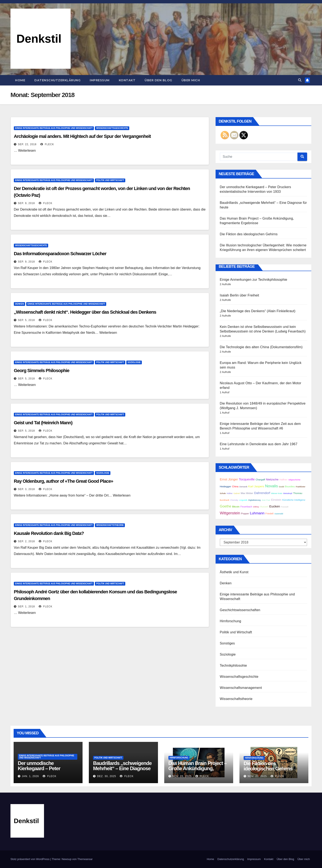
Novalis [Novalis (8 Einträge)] (271, 486)
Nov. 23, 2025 (182, 776)
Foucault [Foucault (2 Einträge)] (285, 507)
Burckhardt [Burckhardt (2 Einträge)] (224, 500)
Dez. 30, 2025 (107, 776)
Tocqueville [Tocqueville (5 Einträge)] (247, 479)
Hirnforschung (230, 621)
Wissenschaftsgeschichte (112, 128)
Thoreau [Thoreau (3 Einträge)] (298, 493)
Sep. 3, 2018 (26, 489)
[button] (300, 80)
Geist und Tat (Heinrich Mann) (43, 423)
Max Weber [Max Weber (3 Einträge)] (247, 493)
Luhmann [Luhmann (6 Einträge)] (257, 513)
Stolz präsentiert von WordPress (30, 859)
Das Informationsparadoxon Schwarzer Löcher (60, 254)
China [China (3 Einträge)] (235, 486)
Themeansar (85, 859)
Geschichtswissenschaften (240, 610)
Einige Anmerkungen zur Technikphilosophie (253, 280)
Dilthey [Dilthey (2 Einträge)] (256, 507)
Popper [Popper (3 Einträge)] (245, 513)
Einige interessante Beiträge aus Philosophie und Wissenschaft (54, 128)
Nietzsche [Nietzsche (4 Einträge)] (272, 479)
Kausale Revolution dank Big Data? (49, 533)
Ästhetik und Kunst (234, 572)
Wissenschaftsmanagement (241, 688)
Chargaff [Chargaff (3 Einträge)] (260, 479)
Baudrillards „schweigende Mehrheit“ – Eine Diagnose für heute (122, 768)
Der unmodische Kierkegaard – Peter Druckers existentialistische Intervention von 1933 (48, 771)
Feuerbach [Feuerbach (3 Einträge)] (246, 506)
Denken (19, 304)
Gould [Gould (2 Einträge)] (281, 487)
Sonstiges (227, 643)
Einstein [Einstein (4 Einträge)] (276, 500)
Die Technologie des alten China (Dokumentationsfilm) (261, 347)
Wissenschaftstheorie (110, 525)
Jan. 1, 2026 (30, 776)
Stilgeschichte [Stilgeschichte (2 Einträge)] (294, 480)
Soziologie (134, 362)
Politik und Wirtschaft (110, 180)
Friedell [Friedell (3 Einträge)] (269, 513)
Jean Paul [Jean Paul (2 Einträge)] (266, 500)
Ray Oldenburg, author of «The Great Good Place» (63, 481)
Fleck (47, 144)
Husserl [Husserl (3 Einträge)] (264, 506)
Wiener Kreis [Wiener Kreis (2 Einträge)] (277, 493)
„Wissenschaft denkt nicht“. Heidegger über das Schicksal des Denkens (85, 312)
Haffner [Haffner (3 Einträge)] (283, 479)
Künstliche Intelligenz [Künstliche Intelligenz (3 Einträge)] (294, 500)
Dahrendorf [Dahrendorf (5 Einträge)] (262, 493)
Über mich (191, 80)
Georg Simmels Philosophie (42, 371)
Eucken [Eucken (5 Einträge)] (275, 506)
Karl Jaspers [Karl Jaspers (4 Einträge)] (256, 486)
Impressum (100, 80)
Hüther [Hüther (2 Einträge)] (230, 493)
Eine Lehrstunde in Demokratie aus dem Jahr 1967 (259, 444)
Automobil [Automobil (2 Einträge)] (279, 514)
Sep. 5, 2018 (26, 320)
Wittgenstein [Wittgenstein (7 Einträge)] (230, 513)
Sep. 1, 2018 (26, 607)
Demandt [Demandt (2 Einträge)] (243, 487)
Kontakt (127, 80)
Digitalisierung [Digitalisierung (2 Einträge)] (254, 500)
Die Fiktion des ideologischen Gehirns (249, 234)
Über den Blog (158, 80)
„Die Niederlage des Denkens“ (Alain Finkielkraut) (258, 311)
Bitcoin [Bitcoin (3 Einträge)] (236, 506)
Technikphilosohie (233, 666)
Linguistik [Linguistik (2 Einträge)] (243, 500)
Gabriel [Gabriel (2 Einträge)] (237, 493)
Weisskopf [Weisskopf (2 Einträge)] (288, 493)
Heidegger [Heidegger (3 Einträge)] (225, 486)
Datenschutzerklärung (57, 80)
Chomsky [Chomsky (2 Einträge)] (234, 500)
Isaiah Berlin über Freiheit (239, 295)
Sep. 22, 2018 (27, 144)
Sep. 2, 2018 (26, 541)
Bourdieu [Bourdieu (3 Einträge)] (290, 486)
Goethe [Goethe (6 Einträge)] (226, 506)
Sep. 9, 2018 (26, 203)
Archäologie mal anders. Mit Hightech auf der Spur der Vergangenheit (82, 136)
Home (20, 80)
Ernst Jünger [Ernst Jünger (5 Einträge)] (229, 479)
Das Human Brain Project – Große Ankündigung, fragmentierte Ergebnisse (198, 768)
